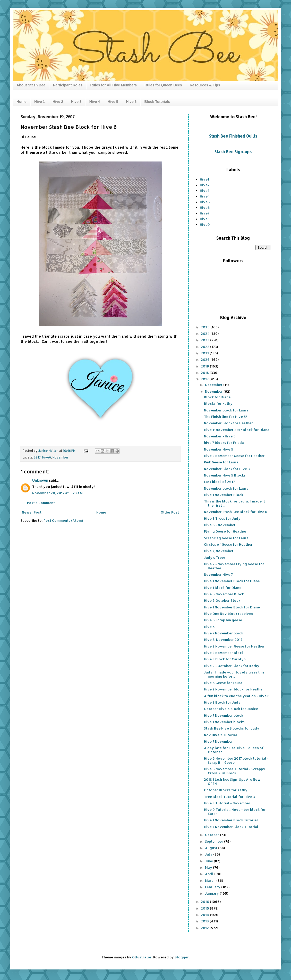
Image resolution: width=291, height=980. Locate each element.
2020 (206, 359)
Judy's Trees (215, 558)
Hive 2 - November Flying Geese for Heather (234, 566)
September (215, 841)
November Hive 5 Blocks (225, 475)
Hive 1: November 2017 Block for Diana (237, 430)
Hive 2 (58, 102)
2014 (205, 915)
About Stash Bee (31, 85)
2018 (205, 373)
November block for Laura (226, 410)
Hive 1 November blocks (224, 722)
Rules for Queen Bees (163, 85)
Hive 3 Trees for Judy (222, 518)
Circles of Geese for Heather (228, 544)
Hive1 (204, 179)
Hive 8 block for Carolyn (225, 659)
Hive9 (205, 224)
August (212, 848)
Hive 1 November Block (224, 495)
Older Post (170, 512)
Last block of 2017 (219, 482)
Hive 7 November (218, 741)
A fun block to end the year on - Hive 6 (237, 696)
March (211, 880)
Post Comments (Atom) (63, 520)
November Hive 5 (219, 449)
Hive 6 (131, 102)
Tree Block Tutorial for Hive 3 (229, 797)
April (210, 874)
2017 (37, 457)
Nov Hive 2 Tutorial (221, 735)
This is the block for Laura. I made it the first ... (234, 503)
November (61, 457)
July (209, 854)
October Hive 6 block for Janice (231, 709)
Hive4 (205, 196)
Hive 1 (40, 102)
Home (22, 102)
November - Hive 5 (220, 436)
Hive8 (205, 219)
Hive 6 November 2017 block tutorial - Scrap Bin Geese (236, 760)
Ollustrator (142, 957)
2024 (206, 334)
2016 (205, 902)
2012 (205, 928)
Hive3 (205, 191)
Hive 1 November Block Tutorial (231, 820)
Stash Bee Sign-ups (233, 152)
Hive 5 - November (220, 525)
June (209, 861)
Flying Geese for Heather (225, 531)
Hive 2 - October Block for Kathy (232, 666)
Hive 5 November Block (224, 594)
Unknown (40, 480)
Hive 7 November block (224, 633)
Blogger (182, 957)
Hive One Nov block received (229, 614)
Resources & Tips (205, 85)
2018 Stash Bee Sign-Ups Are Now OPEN (232, 781)
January (212, 893)
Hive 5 (113, 102)
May (209, 867)
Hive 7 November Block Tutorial (231, 827)
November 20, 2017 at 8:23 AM (57, 493)
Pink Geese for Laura (221, 462)
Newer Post (32, 512)
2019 (205, 366)
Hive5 (205, 202)
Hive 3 (76, 102)
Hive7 (205, 213)
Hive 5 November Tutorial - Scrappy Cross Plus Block (235, 771)
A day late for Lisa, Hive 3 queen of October (234, 750)
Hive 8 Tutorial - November (227, 803)
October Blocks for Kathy (226, 790)
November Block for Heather (228, 423)
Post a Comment (41, 503)
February (213, 887)
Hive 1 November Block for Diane (232, 581)
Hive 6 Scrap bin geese (223, 620)
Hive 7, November (219, 551)
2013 (205, 921)
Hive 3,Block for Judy (222, 702)
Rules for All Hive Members (113, 85)
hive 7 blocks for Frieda (224, 443)
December (214, 385)
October (212, 835)
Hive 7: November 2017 (223, 640)
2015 (205, 908)
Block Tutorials (157, 102)
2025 (206, 327)
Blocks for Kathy (218, 403)
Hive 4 (95, 102)
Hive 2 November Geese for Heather (234, 456)
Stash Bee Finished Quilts (233, 136)
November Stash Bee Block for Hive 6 (236, 512)
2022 (206, 347)
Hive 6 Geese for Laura (223, 683)
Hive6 (47, 457)
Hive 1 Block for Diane (223, 588)
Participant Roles (68, 85)
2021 (205, 353)
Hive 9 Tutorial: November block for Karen (235, 812)
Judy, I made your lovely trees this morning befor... (234, 674)
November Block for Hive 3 (227, 469)
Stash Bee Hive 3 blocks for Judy (232, 728)
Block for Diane (217, 397)
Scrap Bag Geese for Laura (226, 538)
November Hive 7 (218, 574)
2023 (206, 340)
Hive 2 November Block (224, 653)
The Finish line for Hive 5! (225, 417)
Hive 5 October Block (222, 600)
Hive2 (205, 185)
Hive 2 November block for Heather (234, 689)
